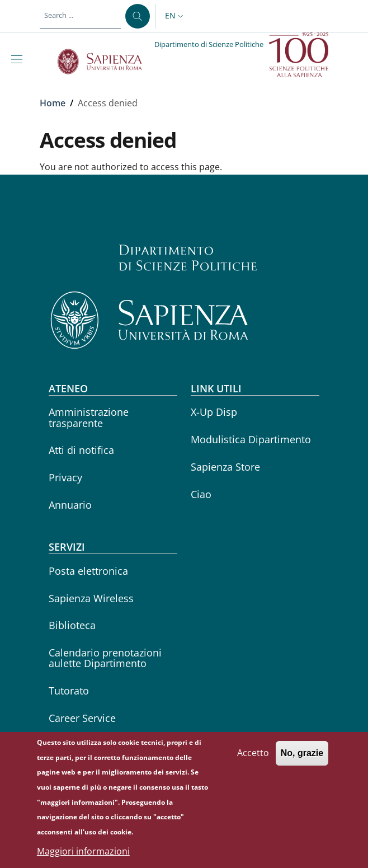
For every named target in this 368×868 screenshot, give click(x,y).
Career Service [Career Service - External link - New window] (82, 718)
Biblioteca (72, 625)
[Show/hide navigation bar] (19, 59)
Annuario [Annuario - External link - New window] (70, 505)
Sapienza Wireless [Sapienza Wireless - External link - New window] (91, 598)
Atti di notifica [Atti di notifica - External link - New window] (81, 450)
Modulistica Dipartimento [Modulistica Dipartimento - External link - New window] (251, 439)
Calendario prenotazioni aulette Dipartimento (105, 658)
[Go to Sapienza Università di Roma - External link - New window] (106, 62)
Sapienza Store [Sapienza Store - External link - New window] (225, 467)
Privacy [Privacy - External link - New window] (65, 477)
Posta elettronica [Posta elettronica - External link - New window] (88, 571)
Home (53, 103)
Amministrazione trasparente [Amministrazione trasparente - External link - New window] (89, 417)
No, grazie (302, 760)
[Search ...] (138, 16)
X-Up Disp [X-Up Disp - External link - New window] (214, 412)
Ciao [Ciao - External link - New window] (201, 494)
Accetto (253, 759)
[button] (175, 16)
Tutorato (69, 691)
